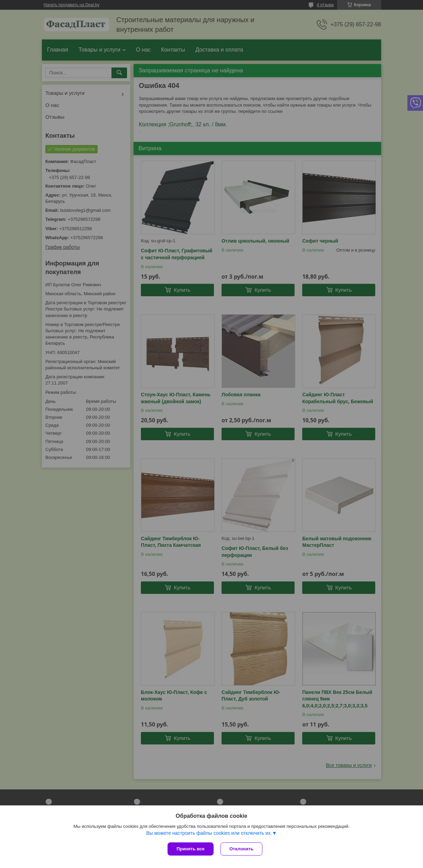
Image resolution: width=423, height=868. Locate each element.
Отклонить (241, 849)
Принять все (191, 849)
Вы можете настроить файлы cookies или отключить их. (209, 833)
